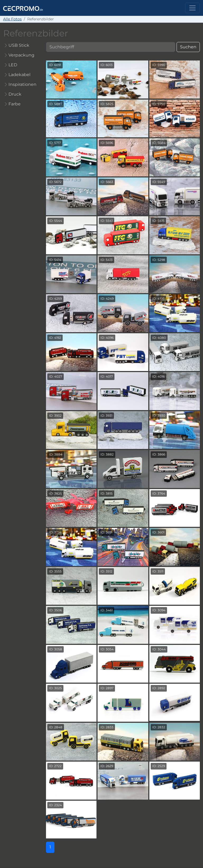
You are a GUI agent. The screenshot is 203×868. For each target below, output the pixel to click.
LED (13, 65)
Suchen (188, 47)
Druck (15, 94)
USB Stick (19, 45)
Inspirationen (22, 84)
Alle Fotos (12, 19)
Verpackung (21, 55)
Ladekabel (19, 75)
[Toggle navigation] (192, 8)
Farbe (15, 104)
